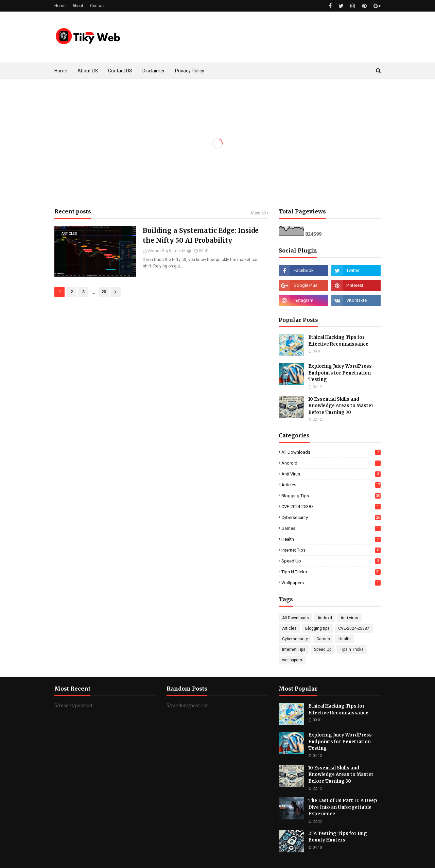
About (78, 6)
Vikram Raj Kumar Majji (169, 251)
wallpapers (331, 583)
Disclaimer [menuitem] (154, 71)
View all (258, 213)
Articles (331, 485)
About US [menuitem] (88, 71)
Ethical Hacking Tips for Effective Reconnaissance (338, 341)
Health (331, 539)
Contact (98, 6)
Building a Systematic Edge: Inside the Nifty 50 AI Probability (201, 235)
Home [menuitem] (61, 71)
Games (331, 528)
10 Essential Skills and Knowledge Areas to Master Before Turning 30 (341, 406)
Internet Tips (331, 550)
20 (104, 292)
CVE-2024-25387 (331, 507)
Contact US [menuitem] (120, 71)
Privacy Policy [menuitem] (190, 71)
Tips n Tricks (331, 572)
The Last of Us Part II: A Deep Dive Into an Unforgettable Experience (343, 807)
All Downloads (331, 452)
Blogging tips (331, 496)
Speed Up (331, 561)
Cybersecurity (331, 517)
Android (331, 463)
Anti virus (331, 474)
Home (60, 6)
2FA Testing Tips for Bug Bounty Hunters (338, 837)
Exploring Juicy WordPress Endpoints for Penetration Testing (340, 373)
